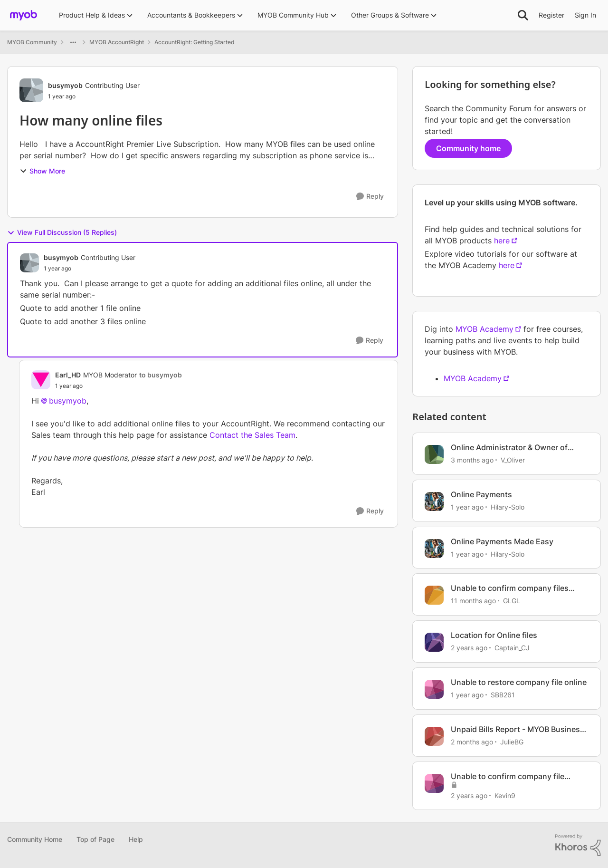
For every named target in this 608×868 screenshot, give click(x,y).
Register (551, 15)
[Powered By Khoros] (578, 845)
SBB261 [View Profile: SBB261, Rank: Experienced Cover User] (503, 695)
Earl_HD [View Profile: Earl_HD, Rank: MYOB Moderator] (68, 375)
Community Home (35, 839)
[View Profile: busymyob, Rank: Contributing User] (31, 90)
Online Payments (481, 494)
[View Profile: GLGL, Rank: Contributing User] (434, 595)
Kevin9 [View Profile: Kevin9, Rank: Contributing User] (505, 795)
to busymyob (161, 375)
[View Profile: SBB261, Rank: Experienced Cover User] (434, 689)
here (502, 241)
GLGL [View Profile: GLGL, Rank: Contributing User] (512, 601)
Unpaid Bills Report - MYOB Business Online (518, 729)
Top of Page (95, 839)
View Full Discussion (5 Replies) (62, 232)
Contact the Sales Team (252, 435)
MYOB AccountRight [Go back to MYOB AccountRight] (117, 42)
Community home (468, 148)
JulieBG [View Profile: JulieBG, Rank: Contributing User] (512, 742)
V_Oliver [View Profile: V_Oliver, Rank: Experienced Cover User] (513, 460)
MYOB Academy (484, 329)
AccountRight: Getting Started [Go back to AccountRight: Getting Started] (195, 42)
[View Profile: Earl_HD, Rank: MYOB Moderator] (41, 380)
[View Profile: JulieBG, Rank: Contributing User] (434, 736)
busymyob (68, 401)
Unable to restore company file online (519, 682)
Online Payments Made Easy (502, 541)
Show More (42, 171)
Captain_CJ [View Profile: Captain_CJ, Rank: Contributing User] (512, 648)
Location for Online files (494, 635)
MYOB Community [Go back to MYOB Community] (32, 42)
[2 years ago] (469, 648)
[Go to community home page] (24, 15)
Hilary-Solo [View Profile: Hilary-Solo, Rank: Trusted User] (508, 507)
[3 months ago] (472, 460)
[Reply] (370, 197)
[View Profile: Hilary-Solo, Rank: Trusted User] (434, 502)
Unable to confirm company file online (508, 776)
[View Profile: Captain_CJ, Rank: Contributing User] (434, 642)
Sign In (585, 15)
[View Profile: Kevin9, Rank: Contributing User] (434, 783)
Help (136, 839)
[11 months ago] (473, 601)
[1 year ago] (467, 507)
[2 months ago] (472, 742)
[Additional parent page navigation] (73, 42)
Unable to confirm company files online (510, 588)
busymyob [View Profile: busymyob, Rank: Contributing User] (65, 85)
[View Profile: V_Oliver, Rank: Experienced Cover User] (434, 454)
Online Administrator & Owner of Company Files (509, 448)
